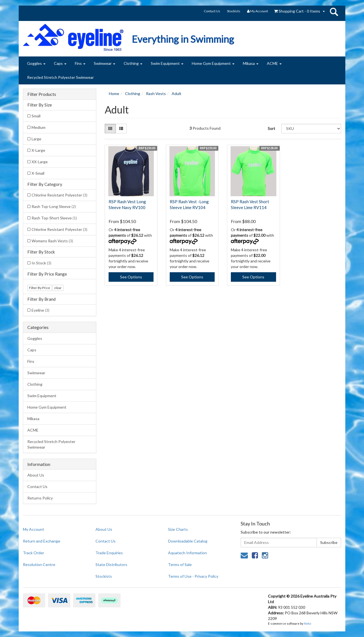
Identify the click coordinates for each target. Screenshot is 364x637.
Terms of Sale (180, 564)
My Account (33, 529)
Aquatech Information (187, 553)
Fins (80, 63)
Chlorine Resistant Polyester (59, 195)
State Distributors (111, 564)
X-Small (38, 173)
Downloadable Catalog (188, 541)
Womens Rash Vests (52, 241)
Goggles (36, 63)
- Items (297, 11)
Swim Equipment (167, 63)
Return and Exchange (42, 541)
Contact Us (212, 11)
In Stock (41, 263)
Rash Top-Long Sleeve (54, 206)
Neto (307, 623)
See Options (131, 277)
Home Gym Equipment (213, 63)
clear (58, 288)
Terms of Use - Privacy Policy (193, 576)
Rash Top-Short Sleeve (54, 218)
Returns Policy (40, 498)
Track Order (33, 553)
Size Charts (178, 529)
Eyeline (40, 310)
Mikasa (251, 63)
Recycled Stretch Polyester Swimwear (60, 77)
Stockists (234, 11)
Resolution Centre (39, 564)
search (334, 12)
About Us (36, 475)
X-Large (38, 150)
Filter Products (42, 94)
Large (36, 139)
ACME (274, 63)
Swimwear (105, 63)
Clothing (133, 63)
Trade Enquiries (109, 553)
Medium (39, 127)
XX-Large (40, 162)
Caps (60, 63)
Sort (271, 128)
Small (36, 116)
